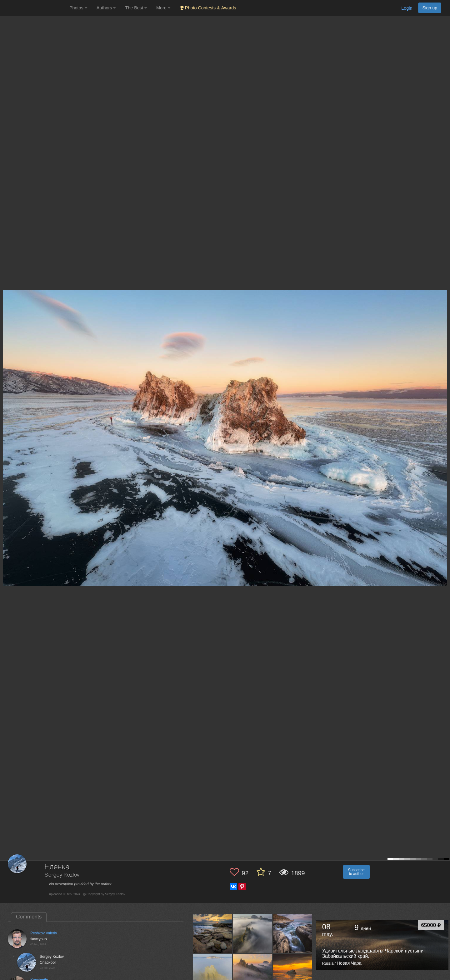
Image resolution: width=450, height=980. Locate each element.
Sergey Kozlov (62, 875)
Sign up (430, 8)
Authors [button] (106, 8)
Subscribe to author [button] (356, 872)
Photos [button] (78, 8)
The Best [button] (136, 8)
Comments (29, 917)
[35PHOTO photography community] (34, 8)
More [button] (163, 8)
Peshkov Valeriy (44, 933)
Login (407, 8)
